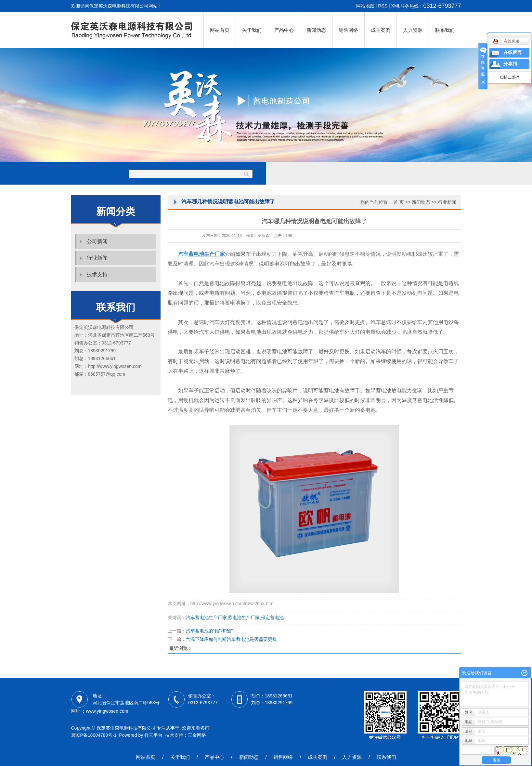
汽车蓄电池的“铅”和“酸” (209, 631)
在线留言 (513, 52)
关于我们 (252, 30)
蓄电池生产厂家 (244, 617)
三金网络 (197, 735)
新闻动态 (316, 30)
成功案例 (381, 30)
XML (396, 6)
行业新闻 (97, 258)
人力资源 (413, 30)
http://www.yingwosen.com (115, 366)
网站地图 (365, 6)
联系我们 (445, 30)
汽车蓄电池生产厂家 (206, 617)
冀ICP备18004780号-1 (94, 735)
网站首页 (220, 30)
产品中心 (284, 30)
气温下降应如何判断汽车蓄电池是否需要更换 (231, 639)
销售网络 (348, 30)
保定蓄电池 (272, 617)
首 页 (399, 202)
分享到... (512, 64)
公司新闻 (97, 241)
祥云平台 (153, 735)
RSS (383, 6)
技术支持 (97, 274)
